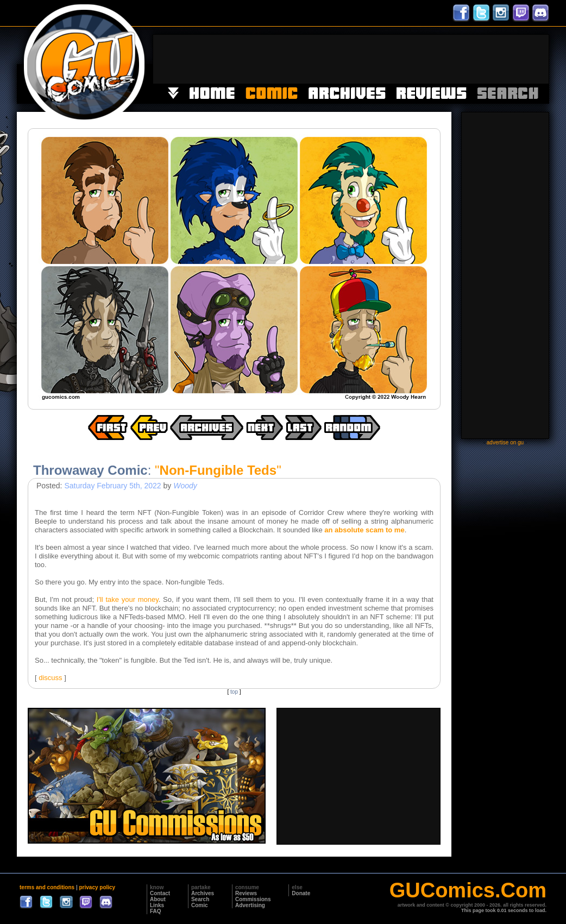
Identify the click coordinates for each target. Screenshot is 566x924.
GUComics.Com (468, 890)
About (158, 899)
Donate (301, 893)
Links (157, 905)
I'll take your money (128, 599)
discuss (50, 678)
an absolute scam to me (364, 530)
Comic (200, 905)
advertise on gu (505, 442)
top (234, 692)
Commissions (253, 899)
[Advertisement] (351, 59)
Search (200, 899)
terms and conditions (47, 887)
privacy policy (97, 887)
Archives (203, 893)
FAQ (156, 911)
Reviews (246, 893)
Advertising (250, 905)
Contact (160, 893)
